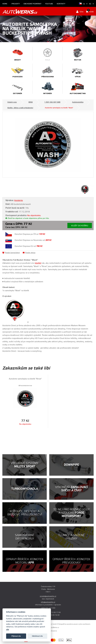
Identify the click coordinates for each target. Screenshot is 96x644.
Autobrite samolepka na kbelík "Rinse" (25, 379)
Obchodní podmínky (32, 4)
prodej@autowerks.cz (48, 596)
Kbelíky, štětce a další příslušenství (20, 108)
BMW (31, 102)
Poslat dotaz (29, 253)
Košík (90, 12)
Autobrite (19, 200)
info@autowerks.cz (48, 602)
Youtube (49, 4)
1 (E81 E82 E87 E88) (52, 102)
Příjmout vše (16, 636)
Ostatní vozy (12, 102)
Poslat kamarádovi (11, 253)
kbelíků (38, 263)
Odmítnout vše (37, 636)
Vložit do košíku (80, 226)
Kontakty (61, 4)
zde (8, 630)
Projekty (16, 4)
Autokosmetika (78, 102)
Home (5, 4)
